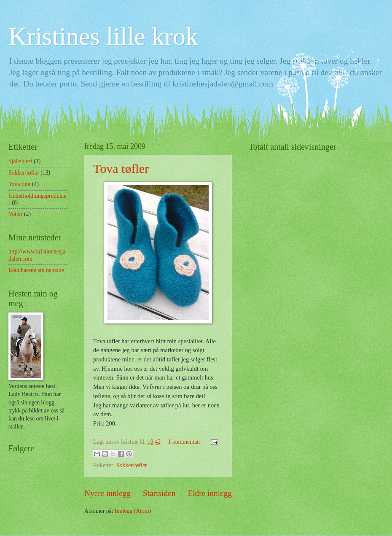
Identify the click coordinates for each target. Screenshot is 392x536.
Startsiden (159, 493)
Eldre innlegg (210, 493)
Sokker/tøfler (132, 465)
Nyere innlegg (107, 493)
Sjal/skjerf (20, 161)
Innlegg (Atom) (133, 511)
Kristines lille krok (103, 36)
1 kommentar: (185, 442)
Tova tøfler (121, 168)
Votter (15, 214)
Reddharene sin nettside (36, 270)
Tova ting (19, 184)
